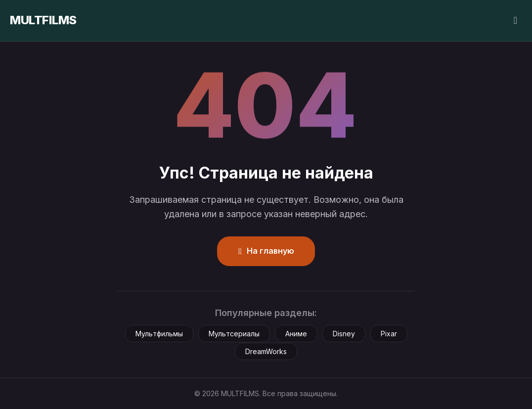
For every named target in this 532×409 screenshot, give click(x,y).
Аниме (296, 334)
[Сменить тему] (515, 21)
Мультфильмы (159, 334)
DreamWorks (266, 351)
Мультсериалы (234, 334)
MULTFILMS (43, 20)
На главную (266, 251)
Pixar (389, 334)
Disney (344, 334)
